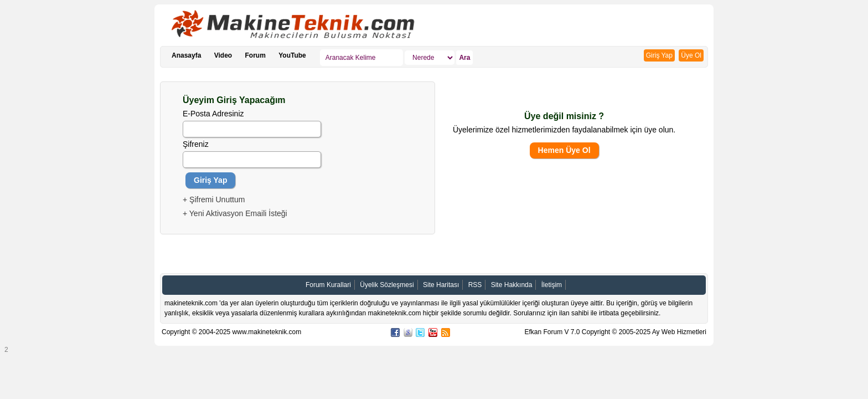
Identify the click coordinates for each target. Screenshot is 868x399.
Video (223, 55)
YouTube (292, 55)
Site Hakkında (512, 285)
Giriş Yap (659, 55)
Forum (255, 55)
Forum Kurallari (328, 285)
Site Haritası (441, 285)
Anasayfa (186, 55)
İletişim (552, 285)
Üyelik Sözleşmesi (387, 285)
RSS (475, 285)
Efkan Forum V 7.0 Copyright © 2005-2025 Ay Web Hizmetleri (615, 332)
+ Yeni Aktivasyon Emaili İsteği (235, 213)
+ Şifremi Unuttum (214, 199)
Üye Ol (691, 55)
